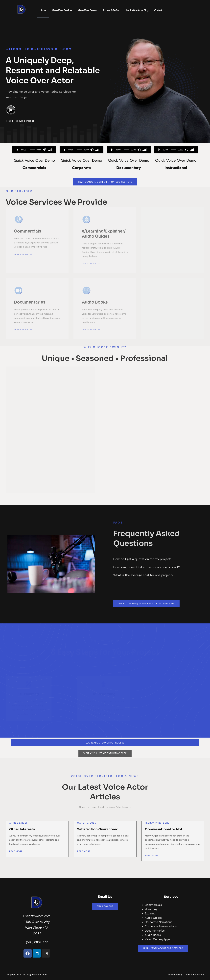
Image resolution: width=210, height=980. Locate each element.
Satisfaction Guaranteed (98, 829)
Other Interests (22, 829)
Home (43, 10)
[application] (34, 150)
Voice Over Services (62, 10)
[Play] (18, 150)
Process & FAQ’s (111, 10)
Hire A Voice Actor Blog (136, 10)
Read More (16, 851)
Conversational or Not (164, 829)
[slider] (32, 150)
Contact (158, 10)
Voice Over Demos (87, 10)
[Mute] (45, 150)
